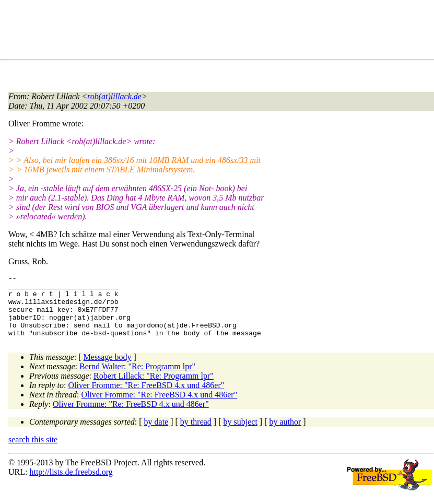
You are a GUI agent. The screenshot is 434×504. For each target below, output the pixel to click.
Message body (108, 370)
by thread (196, 434)
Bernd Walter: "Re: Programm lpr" (137, 379)
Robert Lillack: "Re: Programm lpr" (154, 388)
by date (156, 434)
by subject (241, 434)
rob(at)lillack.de (114, 96)
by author (285, 434)
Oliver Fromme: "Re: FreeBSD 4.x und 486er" (146, 398)
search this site (33, 452)
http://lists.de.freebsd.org (71, 484)
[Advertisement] (198, 32)
